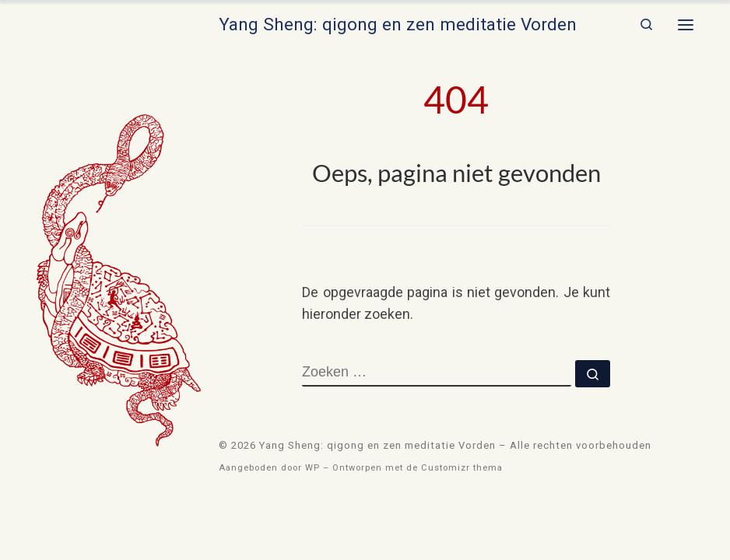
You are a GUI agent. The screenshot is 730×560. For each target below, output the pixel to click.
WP (312, 468)
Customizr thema (462, 468)
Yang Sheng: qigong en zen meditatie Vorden (377, 445)
